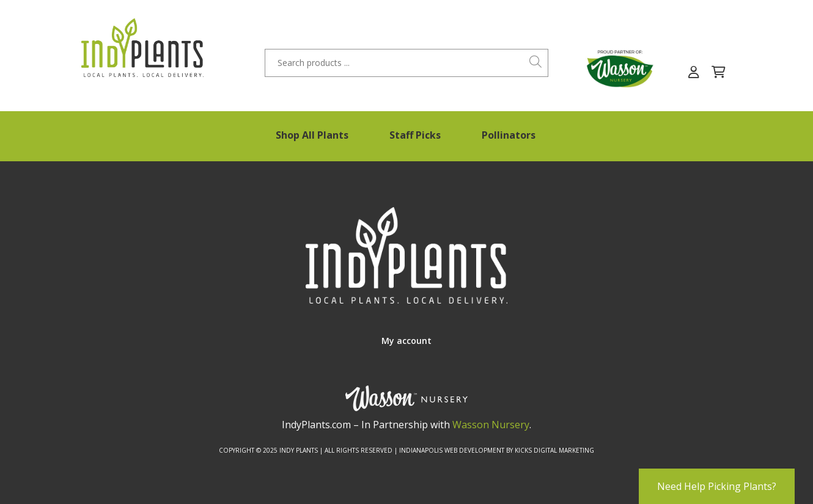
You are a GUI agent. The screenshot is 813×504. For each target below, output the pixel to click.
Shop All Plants (312, 135)
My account (406, 341)
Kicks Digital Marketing (554, 450)
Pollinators (509, 135)
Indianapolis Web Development (452, 450)
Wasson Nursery (491, 425)
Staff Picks (415, 135)
